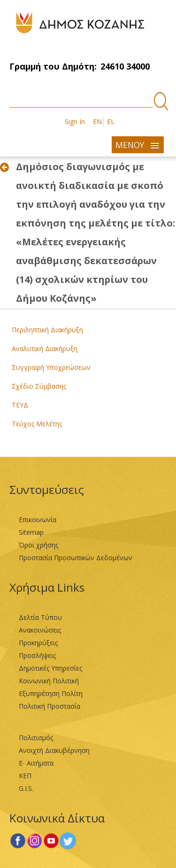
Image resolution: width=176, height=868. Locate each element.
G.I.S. (26, 788)
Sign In (75, 121)
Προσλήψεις (37, 655)
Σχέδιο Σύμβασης (39, 386)
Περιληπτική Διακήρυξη (47, 330)
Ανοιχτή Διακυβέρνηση (54, 750)
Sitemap (31, 532)
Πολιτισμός (36, 738)
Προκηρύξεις (38, 643)
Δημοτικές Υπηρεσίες (50, 668)
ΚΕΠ (25, 776)
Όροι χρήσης (38, 545)
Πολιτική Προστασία (50, 706)
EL (111, 121)
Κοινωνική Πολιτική (49, 681)
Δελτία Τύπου (40, 617)
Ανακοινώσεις (40, 630)
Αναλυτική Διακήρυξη (45, 348)
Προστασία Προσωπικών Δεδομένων (76, 558)
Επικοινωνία (38, 520)
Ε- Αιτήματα (36, 763)
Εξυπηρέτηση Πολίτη (51, 693)
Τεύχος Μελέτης (37, 424)
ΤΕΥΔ (20, 405)
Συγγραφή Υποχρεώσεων (51, 367)
